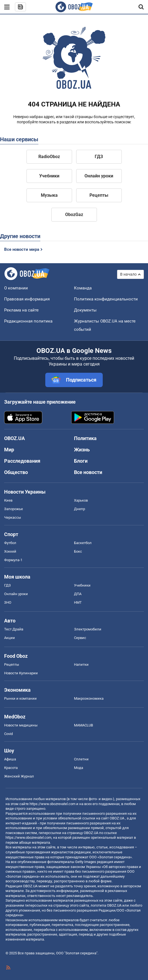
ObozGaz (74, 215)
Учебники (49, 176)
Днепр (80, 509)
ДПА (78, 594)
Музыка (49, 195)
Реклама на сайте (21, 310)
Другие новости (20, 236)
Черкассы (13, 517)
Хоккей (10, 551)
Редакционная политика (28, 321)
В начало (128, 274)
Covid (8, 734)
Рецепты (99, 195)
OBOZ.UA (117, 818)
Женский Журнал (19, 776)
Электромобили (88, 629)
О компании (16, 288)
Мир (9, 450)
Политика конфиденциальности (106, 299)
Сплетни (81, 759)
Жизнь (82, 450)
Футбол (10, 543)
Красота (11, 768)
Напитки (81, 665)
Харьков (81, 500)
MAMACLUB (84, 725)
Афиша (10, 759)
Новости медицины (21, 725)
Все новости (88, 472)
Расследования (22, 461)
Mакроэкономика (89, 698)
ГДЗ (99, 157)
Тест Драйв (14, 629)
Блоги (81, 461)
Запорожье (14, 509)
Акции (10, 638)
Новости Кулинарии (21, 673)
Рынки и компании (20, 698)
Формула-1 (13, 560)
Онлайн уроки (99, 176)
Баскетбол (83, 543)
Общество (16, 472)
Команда (83, 288)
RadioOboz (49, 157)
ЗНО (8, 602)
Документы (85, 310)
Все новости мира (22, 249)
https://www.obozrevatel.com (52, 804)
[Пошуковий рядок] (141, 7)
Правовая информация (27, 299)
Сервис (80, 638)
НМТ (78, 602)
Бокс (78, 551)
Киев (8, 500)
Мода (79, 768)
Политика (85, 438)
